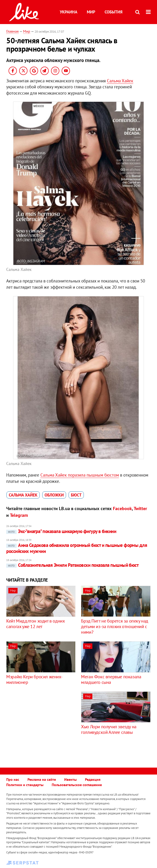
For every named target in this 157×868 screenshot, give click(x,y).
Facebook (122, 508)
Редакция (93, 779)
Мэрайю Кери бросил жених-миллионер (34, 679)
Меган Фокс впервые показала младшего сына (111, 679)
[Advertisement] (45, 724)
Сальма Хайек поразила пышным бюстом (80, 475)
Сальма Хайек (120, 81)
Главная (12, 31)
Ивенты (70, 779)
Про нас (13, 779)
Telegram (19, 515)
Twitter (140, 508)
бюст (76, 495)
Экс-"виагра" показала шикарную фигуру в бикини (61, 531)
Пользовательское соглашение (77, 785)
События (113, 12)
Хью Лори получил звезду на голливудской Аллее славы (109, 729)
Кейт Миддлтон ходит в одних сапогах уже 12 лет (35, 624)
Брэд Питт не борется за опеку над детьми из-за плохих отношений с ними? (115, 626)
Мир (91, 12)
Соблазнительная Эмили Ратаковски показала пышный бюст (72, 565)
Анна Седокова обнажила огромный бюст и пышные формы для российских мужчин (77, 548)
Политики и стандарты (25, 785)
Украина (69, 12)
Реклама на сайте (42, 779)
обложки (54, 495)
